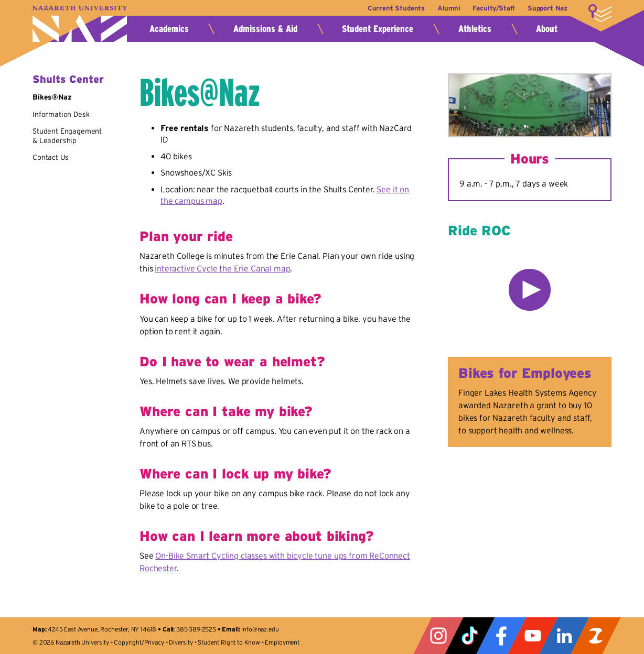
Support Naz (548, 8)
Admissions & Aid (265, 29)
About (547, 29)
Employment (282, 642)
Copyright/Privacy (139, 642)
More (600, 13)
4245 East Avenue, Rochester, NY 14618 (102, 629)
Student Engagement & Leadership (67, 136)
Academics (169, 29)
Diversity (181, 642)
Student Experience (378, 29)
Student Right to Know (229, 642)
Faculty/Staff (493, 8)
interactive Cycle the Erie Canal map (222, 268)
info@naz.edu (260, 629)
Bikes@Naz (52, 97)
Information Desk (61, 114)
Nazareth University (80, 24)
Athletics (475, 29)
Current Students (392, 8)
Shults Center (68, 79)
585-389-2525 (196, 629)
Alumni (446, 8)
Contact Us (50, 157)
